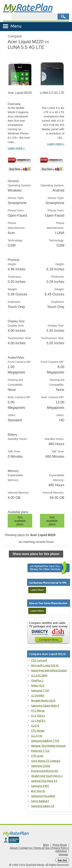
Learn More (37, 590)
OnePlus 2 (37, 680)
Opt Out (62, 860)
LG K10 (35, 726)
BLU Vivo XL (38, 791)
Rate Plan (27, 7)
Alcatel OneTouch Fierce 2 (47, 776)
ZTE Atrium (38, 731)
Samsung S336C (41, 766)
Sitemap (63, 854)
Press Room (60, 845)
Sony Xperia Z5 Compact (46, 761)
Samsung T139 (40, 691)
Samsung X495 (40, 786)
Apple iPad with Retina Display (49, 670)
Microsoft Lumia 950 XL (45, 665)
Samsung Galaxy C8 (43, 806)
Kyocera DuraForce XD (45, 771)
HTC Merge (38, 711)
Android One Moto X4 (44, 781)
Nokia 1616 (38, 686)
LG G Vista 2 (38, 716)
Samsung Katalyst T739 (45, 741)
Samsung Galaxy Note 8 (45, 706)
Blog (46, 845)
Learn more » (16, 148)
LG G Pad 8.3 (38, 721)
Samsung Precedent (43, 796)
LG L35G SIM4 (39, 675)
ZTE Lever (37, 756)
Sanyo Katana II (40, 801)
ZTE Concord (39, 660)
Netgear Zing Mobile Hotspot (48, 746)
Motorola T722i (40, 751)
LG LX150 (37, 736)
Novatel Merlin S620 (43, 701)
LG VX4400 (38, 696)
